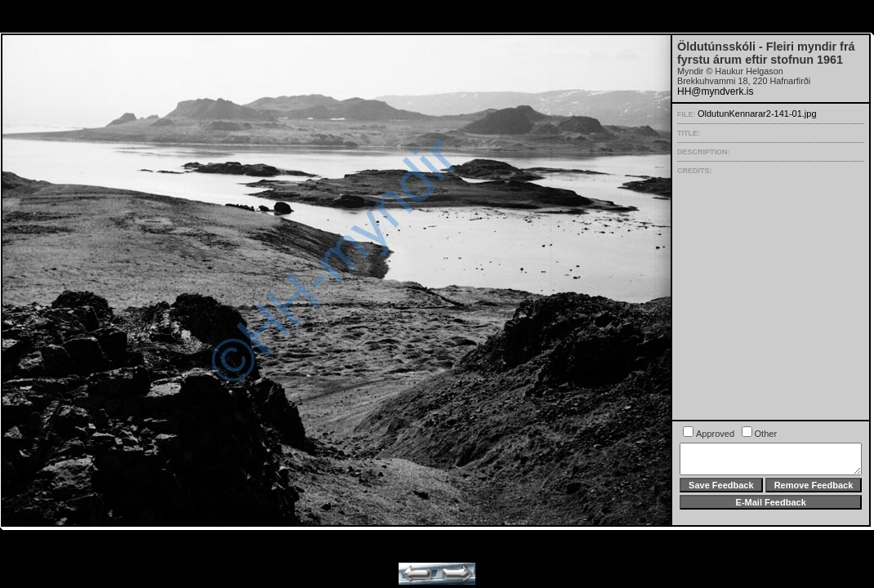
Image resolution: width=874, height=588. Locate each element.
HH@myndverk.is (716, 91)
